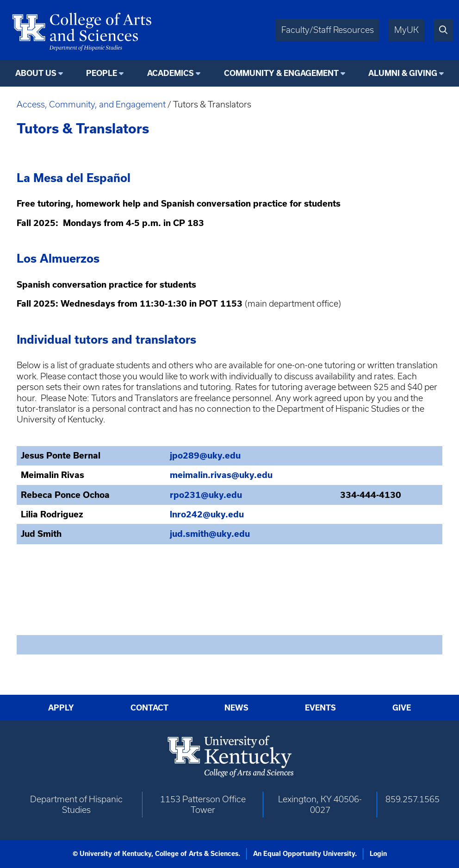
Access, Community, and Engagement (91, 104)
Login (378, 854)
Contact (149, 708)
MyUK (406, 30)
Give (402, 708)
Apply (61, 708)
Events (320, 708)
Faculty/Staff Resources (328, 30)
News (236, 708)
